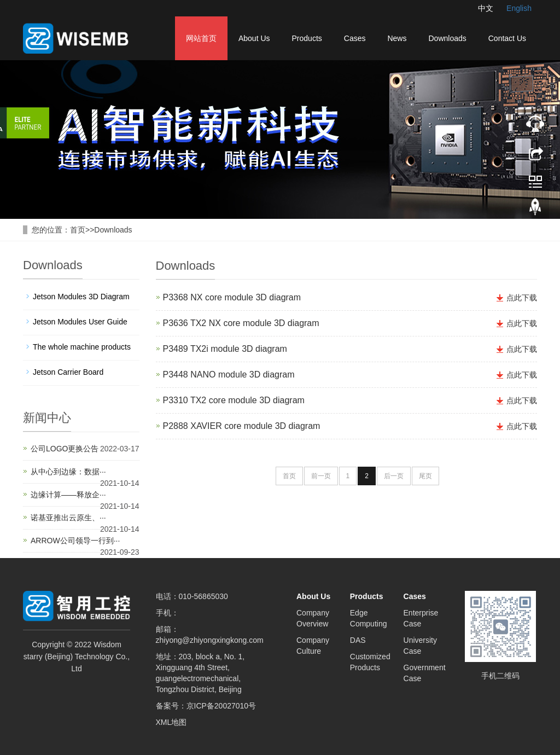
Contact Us (507, 38)
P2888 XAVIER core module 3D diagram (242, 426)
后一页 (394, 476)
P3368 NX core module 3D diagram (232, 297)
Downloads (447, 38)
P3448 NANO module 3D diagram (229, 374)
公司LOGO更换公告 (65, 449)
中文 (486, 8)
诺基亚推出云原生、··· (68, 518)
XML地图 (171, 722)
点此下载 (522, 298)
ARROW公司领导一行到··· (75, 541)
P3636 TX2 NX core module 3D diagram (241, 323)
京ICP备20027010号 (221, 706)
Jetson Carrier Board (68, 372)
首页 (78, 230)
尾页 (425, 476)
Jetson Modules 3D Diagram (81, 297)
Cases (355, 38)
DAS (358, 640)
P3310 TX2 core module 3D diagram (234, 400)
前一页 (321, 476)
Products (307, 38)
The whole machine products (82, 347)
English (519, 8)
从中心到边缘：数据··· (68, 472)
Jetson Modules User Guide (80, 322)
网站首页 (201, 38)
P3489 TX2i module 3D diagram (225, 349)
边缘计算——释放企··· (68, 495)
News (397, 38)
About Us (254, 38)
